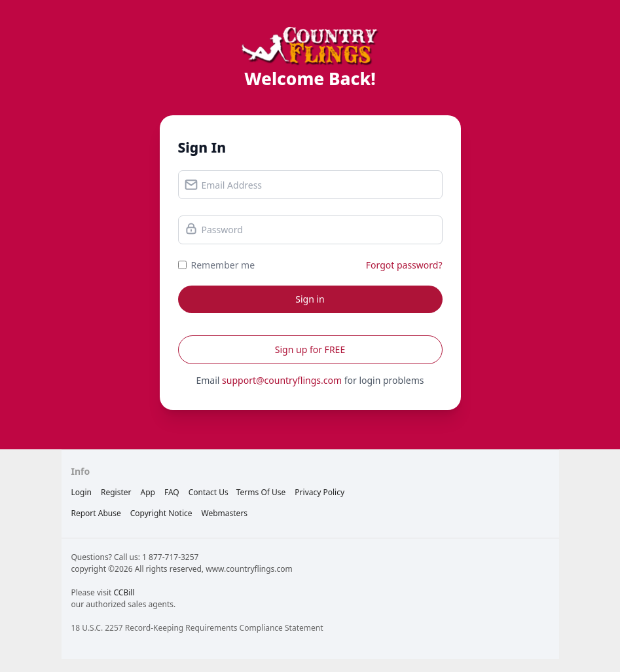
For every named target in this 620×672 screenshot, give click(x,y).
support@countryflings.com (282, 380)
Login (82, 492)
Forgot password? (404, 265)
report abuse (96, 513)
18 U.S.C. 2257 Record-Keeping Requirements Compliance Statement (197, 628)
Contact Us (209, 492)
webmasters (225, 513)
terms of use (261, 492)
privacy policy (319, 492)
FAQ (172, 492)
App (147, 492)
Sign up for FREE (310, 349)
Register (116, 492)
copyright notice (161, 513)
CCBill (124, 592)
